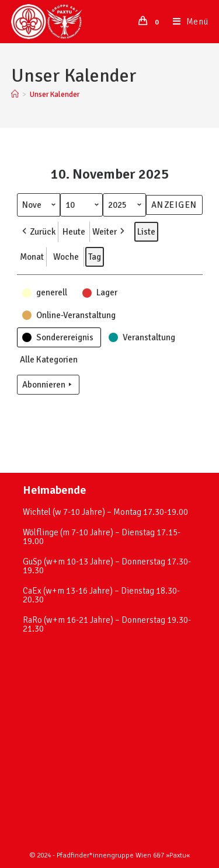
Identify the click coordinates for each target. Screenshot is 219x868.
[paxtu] (110, 744)
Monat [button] (32, 257)
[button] (46, 292)
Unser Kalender (55, 95)
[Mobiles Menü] (186, 22)
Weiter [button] (109, 232)
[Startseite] (15, 95)
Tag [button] (95, 257)
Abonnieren (48, 384)
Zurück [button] (38, 232)
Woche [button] (66, 257)
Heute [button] (74, 232)
